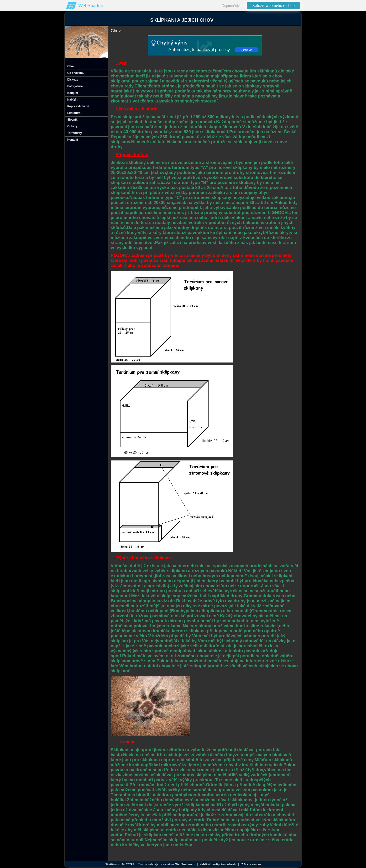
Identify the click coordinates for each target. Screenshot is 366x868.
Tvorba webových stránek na (167, 864)
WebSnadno (91, 5)
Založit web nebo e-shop (274, 5)
